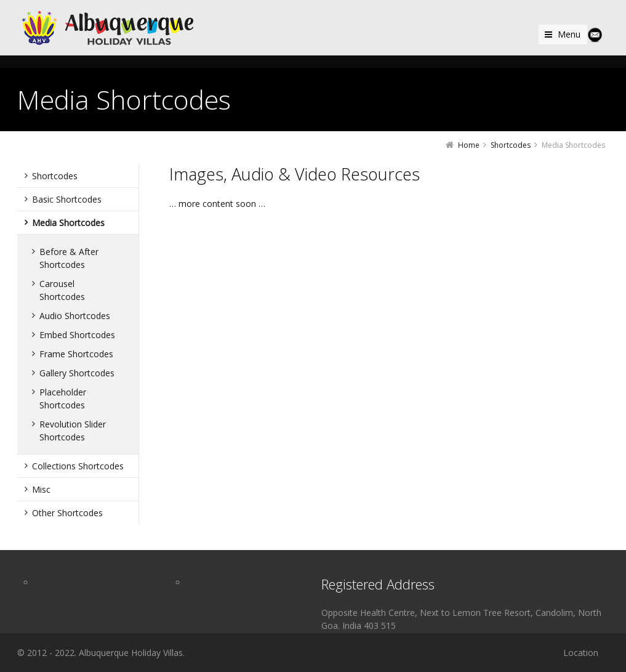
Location (581, 653)
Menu (569, 34)
